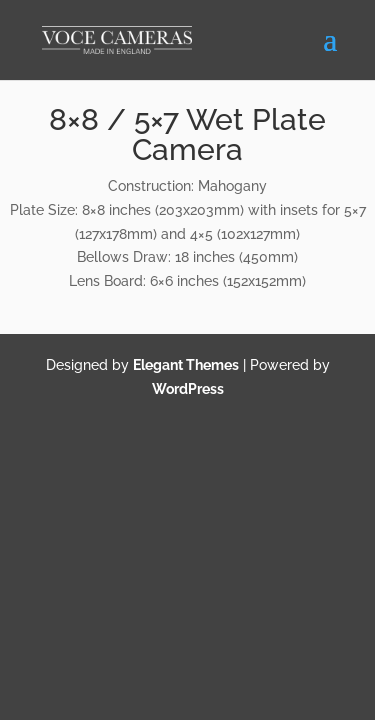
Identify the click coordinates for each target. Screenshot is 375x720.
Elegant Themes (186, 365)
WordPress (188, 389)
